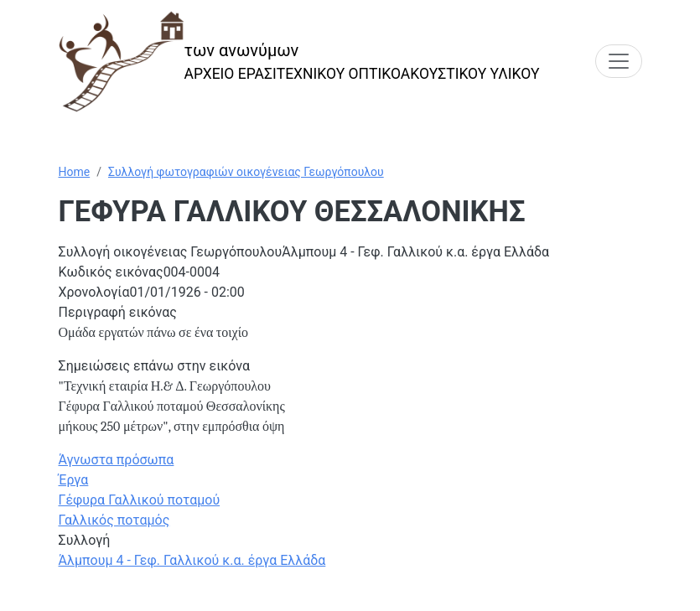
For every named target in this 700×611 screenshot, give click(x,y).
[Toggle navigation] (619, 61)
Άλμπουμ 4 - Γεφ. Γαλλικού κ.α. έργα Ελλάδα (192, 560)
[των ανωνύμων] (299, 62)
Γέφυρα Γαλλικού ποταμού (140, 500)
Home (75, 172)
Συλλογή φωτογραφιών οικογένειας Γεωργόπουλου (246, 172)
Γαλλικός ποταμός (114, 520)
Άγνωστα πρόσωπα (117, 460)
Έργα (74, 480)
